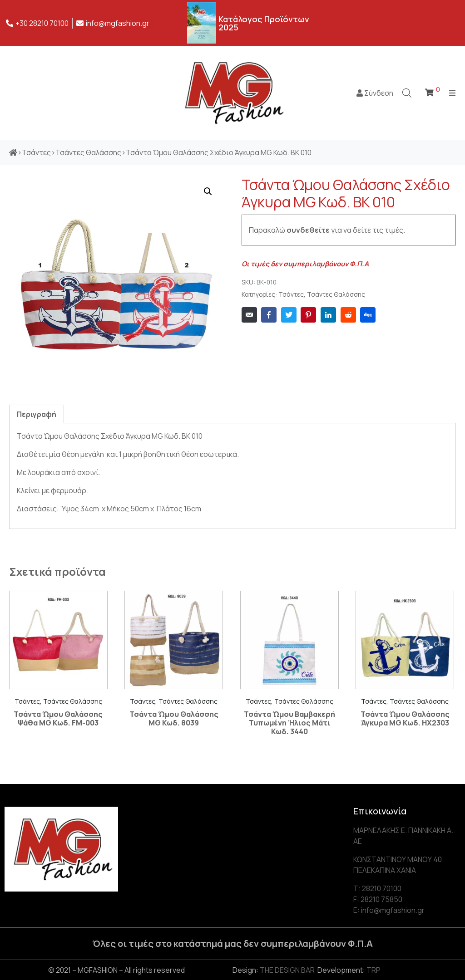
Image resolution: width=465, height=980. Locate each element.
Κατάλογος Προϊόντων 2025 (264, 23)
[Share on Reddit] (348, 315)
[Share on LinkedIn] (328, 315)
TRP (373, 970)
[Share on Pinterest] (308, 315)
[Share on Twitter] (289, 315)
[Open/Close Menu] (453, 93)
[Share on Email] (249, 315)
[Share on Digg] (368, 315)
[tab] (37, 414)
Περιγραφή (37, 414)
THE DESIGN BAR (287, 970)
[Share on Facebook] (269, 315)
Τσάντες (291, 294)
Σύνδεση (375, 93)
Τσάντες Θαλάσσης (336, 294)
